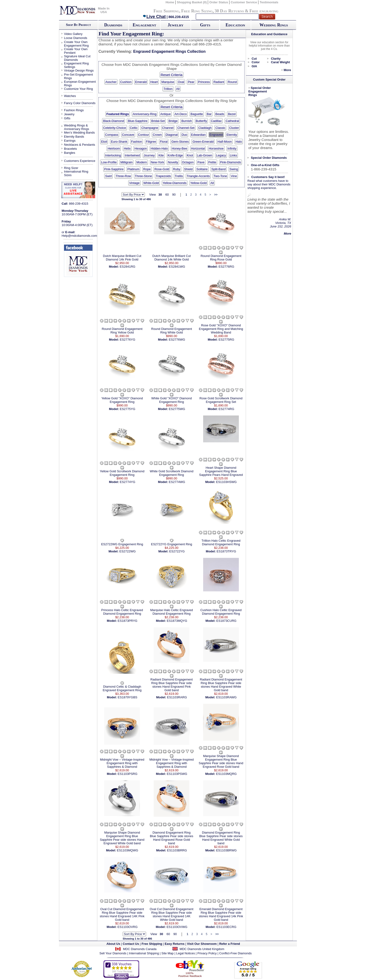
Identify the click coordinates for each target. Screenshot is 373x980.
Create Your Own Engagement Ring (76, 44)
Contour (143, 135)
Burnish (186, 121)
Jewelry (176, 25)
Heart (154, 82)
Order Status (219, 2)
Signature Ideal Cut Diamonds (77, 58)
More (287, 70)
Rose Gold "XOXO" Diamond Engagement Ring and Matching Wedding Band (221, 329)
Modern (142, 162)
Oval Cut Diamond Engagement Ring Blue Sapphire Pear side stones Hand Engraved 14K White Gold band (172, 914)
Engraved (216, 135)
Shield (188, 169)
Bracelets (70, 149)
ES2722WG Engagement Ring (122, 544)
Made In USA (104, 10)
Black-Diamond (113, 121)
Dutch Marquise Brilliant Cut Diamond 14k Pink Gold (122, 258)
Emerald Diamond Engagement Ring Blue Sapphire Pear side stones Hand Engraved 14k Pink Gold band (221, 914)
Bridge (173, 121)
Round (232, 82)
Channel (168, 128)
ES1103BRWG (226, 850)
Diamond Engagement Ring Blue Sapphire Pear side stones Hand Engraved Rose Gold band (172, 838)
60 (167, 195)
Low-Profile (109, 162)
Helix (127, 148)
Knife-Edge (175, 155)
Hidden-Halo (159, 148)
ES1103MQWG (128, 850)
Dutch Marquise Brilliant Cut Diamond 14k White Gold (172, 258)
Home (170, 2)
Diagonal (172, 135)
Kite (161, 155)
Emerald (141, 82)
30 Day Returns (229, 11)
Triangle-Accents (198, 176)
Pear (191, 82)
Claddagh (205, 128)
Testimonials (269, 2)
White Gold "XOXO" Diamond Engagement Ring (172, 400)
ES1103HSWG (226, 482)
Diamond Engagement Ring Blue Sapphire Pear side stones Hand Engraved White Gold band (221, 838)
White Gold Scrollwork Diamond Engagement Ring (172, 473)
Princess (204, 82)
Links (233, 155)
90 (174, 195)
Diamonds (113, 25)
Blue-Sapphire (137, 121)
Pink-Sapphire (114, 169)
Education (235, 25)
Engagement (145, 25)
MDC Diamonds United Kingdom (202, 949)
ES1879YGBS (128, 697)
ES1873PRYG (128, 621)
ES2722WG (128, 551)
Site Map (168, 953)
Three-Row (123, 176)
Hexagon (141, 148)
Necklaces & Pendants (80, 145)
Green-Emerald (203, 142)
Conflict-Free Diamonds (235, 953)
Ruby (177, 169)
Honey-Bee (179, 148)
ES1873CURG (226, 621)
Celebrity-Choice (115, 128)
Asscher (111, 82)
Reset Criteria (172, 75)
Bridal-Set (158, 121)
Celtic (134, 128)
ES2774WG (177, 482)
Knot (190, 155)
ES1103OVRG (128, 927)
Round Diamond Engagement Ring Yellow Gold (122, 331)
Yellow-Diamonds (175, 183)
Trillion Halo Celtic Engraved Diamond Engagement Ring (221, 542)
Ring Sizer (71, 168)
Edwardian (198, 135)
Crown (157, 135)
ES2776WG (177, 340)
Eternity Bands (74, 137)
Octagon (188, 162)
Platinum (134, 169)
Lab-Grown (205, 155)
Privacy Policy (207, 953)
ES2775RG (226, 340)
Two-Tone (220, 176)
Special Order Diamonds (269, 158)
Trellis (179, 176)
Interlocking (113, 155)
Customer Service (244, 2)
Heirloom (114, 148)
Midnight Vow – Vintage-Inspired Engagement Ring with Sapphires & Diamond (122, 763)
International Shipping (144, 953)
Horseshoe (216, 148)
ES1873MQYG (177, 621)
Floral (164, 142)
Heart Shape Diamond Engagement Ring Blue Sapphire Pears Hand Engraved (221, 471)
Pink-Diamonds (231, 162)
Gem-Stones (180, 142)
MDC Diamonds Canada (140, 949)
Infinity (232, 148)
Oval (181, 82)
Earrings (70, 141)
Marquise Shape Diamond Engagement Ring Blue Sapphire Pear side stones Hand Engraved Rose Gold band (221, 761)
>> (216, 195)
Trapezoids (163, 176)
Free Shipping (166, 11)
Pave (201, 162)
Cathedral (232, 121)
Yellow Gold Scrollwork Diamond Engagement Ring (122, 473)
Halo (239, 142)
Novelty (173, 162)
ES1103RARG (177, 697)
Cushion (126, 82)
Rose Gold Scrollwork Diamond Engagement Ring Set (221, 400)
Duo (184, 135)
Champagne (150, 128)
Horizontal (198, 148)
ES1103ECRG (226, 927)
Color (256, 62)
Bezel (232, 114)
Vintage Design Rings (79, 70)
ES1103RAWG (226, 697)
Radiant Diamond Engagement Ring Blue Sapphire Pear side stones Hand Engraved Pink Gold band (172, 685)
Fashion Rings (74, 110)
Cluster (234, 128)
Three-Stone (143, 176)
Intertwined (132, 155)
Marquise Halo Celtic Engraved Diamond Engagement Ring (172, 612)
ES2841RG (128, 267)
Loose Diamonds (76, 38)
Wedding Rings (274, 25)
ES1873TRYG (226, 551)
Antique (166, 114)
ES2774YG (128, 482)
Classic (220, 128)
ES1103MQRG (226, 774)
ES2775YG (128, 409)
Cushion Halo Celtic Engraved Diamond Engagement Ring (221, 612)
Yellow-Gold (199, 183)
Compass (112, 135)
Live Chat (154, 17)
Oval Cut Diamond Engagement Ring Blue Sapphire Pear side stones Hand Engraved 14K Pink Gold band (122, 914)
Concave (128, 135)
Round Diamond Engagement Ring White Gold (172, 331)
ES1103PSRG (127, 774)
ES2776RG (226, 267)
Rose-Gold (162, 169)
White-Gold (151, 183)
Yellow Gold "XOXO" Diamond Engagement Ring (122, 400)
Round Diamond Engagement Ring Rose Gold (221, 258)
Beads (220, 114)
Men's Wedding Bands (79, 133)
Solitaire (202, 169)
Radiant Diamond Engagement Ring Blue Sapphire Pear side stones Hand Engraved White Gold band (221, 685)
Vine (234, 176)
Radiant (219, 82)
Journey (149, 155)
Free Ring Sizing (197, 11)
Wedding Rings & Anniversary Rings (77, 127)
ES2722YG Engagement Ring (172, 544)
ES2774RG (226, 409)
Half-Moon (225, 142)
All (178, 89)
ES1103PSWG (177, 774)
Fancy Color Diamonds (80, 103)
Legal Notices (185, 953)
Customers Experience (80, 161)
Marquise (168, 82)
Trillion (168, 89)
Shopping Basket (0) (192, 2)
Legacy (221, 155)
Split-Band (219, 169)
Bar (209, 114)
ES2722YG (177, 551)
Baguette (197, 114)
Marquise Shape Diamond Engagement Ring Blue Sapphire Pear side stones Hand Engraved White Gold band (122, 838)
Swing (234, 169)
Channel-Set (186, 128)
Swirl (108, 176)
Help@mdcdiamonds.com (79, 236)
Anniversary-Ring (145, 114)
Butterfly (201, 121)
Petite (212, 162)
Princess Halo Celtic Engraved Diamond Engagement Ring (122, 612)
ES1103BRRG (177, 850)
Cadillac (216, 121)
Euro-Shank (119, 142)
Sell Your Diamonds (113, 953)
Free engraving (264, 11)
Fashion (137, 142)
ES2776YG (128, 340)
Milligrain (126, 162)
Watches (70, 96)
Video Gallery (73, 34)
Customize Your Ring (78, 89)
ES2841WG (177, 267)
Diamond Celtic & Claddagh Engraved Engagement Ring (122, 688)
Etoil (104, 142)
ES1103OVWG (177, 927)
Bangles (70, 153)
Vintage (134, 183)
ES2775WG (177, 409)
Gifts (205, 25)
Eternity (232, 135)
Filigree (151, 142)
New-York (157, 162)
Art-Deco (181, 114)
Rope (147, 169)
